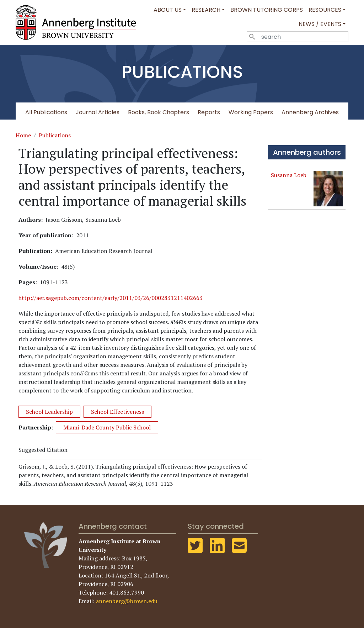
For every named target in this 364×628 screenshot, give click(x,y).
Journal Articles (98, 112)
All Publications (46, 112)
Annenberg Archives (310, 112)
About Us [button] (168, 10)
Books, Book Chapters (159, 112)
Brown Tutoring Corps (267, 10)
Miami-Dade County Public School (107, 427)
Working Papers (251, 112)
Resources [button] (325, 10)
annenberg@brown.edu (127, 601)
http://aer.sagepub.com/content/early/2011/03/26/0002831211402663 (111, 298)
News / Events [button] (320, 24)
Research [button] (206, 10)
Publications (55, 135)
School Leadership (49, 412)
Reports (209, 112)
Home (23, 135)
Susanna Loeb (289, 175)
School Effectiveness (117, 412)
